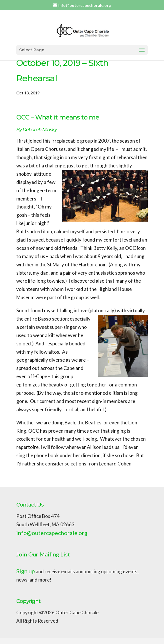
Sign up (26, 571)
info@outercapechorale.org (52, 533)
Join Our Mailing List (43, 554)
